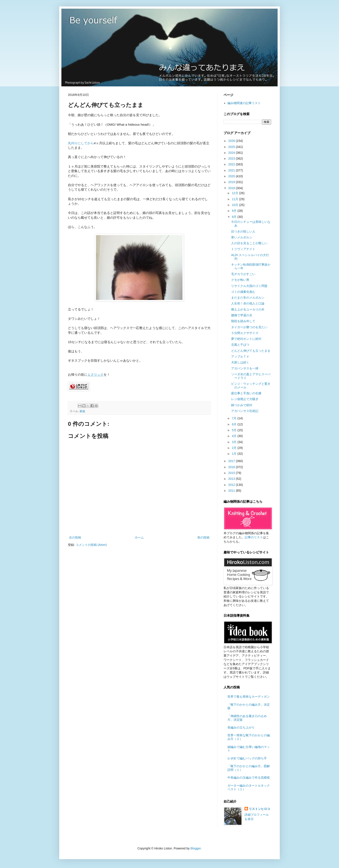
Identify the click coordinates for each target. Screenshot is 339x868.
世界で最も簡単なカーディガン (249, 697)
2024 (232, 153)
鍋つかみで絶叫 (242, 405)
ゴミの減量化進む (243, 292)
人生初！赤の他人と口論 (248, 303)
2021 (232, 170)
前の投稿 (203, 537)
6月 (235, 424)
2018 (232, 188)
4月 (235, 436)
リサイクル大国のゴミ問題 (249, 286)
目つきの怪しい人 (243, 231)
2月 (235, 448)
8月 (235, 217)
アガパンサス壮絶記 (245, 411)
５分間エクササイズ (245, 333)
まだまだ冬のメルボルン (248, 298)
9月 (235, 211)
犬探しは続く (240, 362)
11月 (235, 199)
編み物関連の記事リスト (244, 103)
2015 (232, 473)
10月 (235, 205)
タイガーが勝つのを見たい (249, 327)
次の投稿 (75, 537)
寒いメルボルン (242, 237)
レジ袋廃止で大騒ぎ (245, 399)
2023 (232, 158)
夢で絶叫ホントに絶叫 (246, 339)
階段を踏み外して (243, 321)
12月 (235, 193)
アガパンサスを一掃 (245, 368)
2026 (232, 141)
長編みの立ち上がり (241, 727)
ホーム (139, 537)
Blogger (196, 848)
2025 (232, 147)
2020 (232, 176)
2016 (232, 467)
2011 (232, 491)
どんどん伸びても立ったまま (251, 351)
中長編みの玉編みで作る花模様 (249, 778)
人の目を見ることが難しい (249, 243)
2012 (232, 485)
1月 (235, 454)
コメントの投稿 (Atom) (91, 545)
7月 (235, 418)
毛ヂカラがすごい (243, 274)
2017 (232, 461)
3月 (235, 442)
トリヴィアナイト (243, 249)
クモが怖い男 (240, 280)
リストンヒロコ (259, 809)
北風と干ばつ (240, 345)
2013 (232, 479)
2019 (232, 182)
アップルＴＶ (240, 356)
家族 (82, 411)
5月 (235, 430)
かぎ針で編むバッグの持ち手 (247, 758)
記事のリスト (254, 537)
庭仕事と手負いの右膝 (246, 393)
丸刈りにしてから (81, 143)
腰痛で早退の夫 (242, 315)
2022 (232, 164)
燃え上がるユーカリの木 (248, 309)
